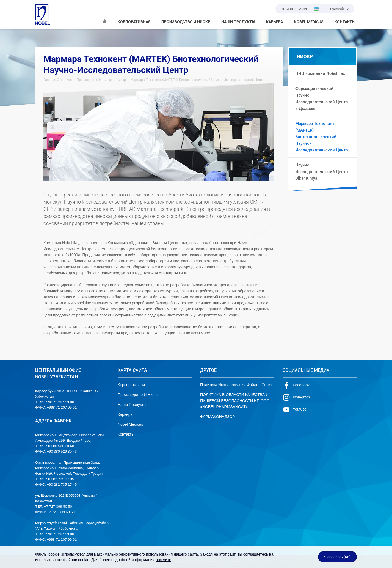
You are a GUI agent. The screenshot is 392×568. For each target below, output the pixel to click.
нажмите (163, 560)
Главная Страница (58, 80)
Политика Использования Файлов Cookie (237, 385)
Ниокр (121, 80)
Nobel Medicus (130, 424)
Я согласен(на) (337, 557)
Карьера (125, 414)
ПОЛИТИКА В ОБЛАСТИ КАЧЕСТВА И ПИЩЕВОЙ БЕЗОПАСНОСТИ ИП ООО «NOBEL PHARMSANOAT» (235, 401)
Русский (337, 9)
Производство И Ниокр (94, 80)
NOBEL (43, 15)
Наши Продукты (132, 405)
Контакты (126, 434)
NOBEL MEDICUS (309, 22)
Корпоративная (131, 385)
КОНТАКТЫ (345, 22)
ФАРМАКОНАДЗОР (218, 417)
